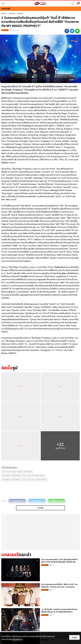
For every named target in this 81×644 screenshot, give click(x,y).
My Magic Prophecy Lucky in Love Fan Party (24, 476)
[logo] (40, 3)
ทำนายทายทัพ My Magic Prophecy (17, 472)
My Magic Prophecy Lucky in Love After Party (25, 480)
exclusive (12, 13)
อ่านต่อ (40, 508)
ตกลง (74, 637)
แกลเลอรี (20, 13)
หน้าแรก (4, 13)
